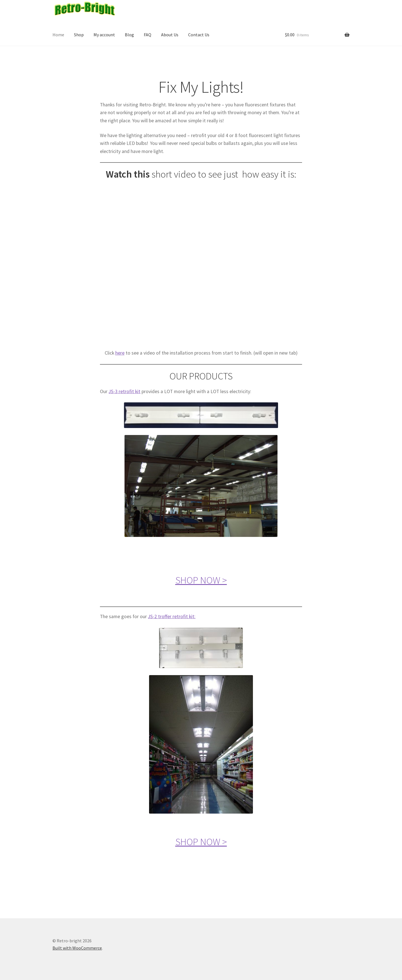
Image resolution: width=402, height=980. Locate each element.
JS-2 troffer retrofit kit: (172, 616)
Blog (129, 35)
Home (58, 35)
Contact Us (199, 35)
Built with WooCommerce (77, 948)
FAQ (148, 35)
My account (104, 35)
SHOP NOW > (201, 580)
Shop (79, 35)
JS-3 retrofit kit (125, 391)
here (120, 353)
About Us (170, 35)
